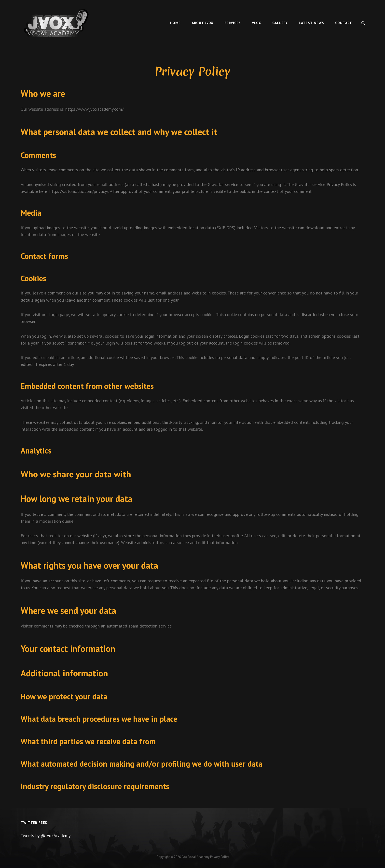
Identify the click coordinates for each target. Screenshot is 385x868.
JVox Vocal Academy (195, 857)
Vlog (257, 23)
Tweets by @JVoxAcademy (46, 835)
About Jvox (203, 23)
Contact (344, 23)
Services (233, 23)
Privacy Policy (220, 857)
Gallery (280, 23)
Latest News (311, 23)
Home (175, 23)
